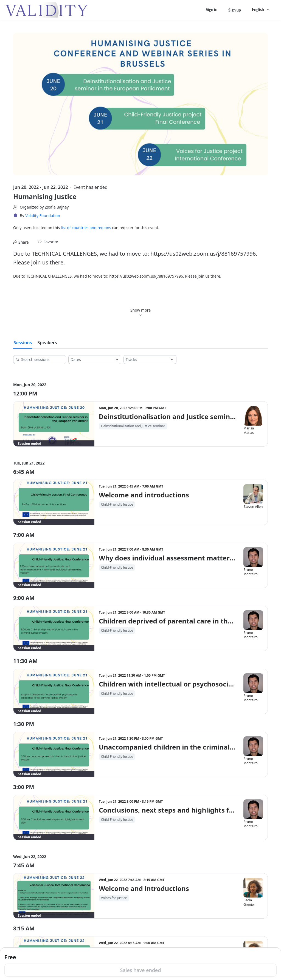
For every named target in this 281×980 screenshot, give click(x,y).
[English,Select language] (261, 9)
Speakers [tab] (47, 343)
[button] (48, 242)
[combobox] (91, 360)
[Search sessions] (42, 360)
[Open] (117, 360)
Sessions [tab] (23, 343)
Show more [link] (140, 312)
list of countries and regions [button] (86, 228)
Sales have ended (140, 970)
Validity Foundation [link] (43, 216)
